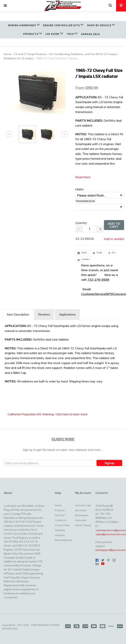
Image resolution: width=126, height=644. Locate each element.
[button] (5, 6)
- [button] (79, 229)
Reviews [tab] (44, 314)
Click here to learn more (71, 414)
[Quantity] (90, 229)
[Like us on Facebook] (97, 560)
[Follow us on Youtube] (103, 564)
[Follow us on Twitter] (103, 560)
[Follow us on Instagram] (114, 560)
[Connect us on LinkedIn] (97, 564)
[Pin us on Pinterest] (108, 560)
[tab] (18, 315)
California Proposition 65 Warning (31, 414)
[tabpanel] (63, 355)
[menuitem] (24, 25)
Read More (83, 177)
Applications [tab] (67, 314)
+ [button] (100, 229)
